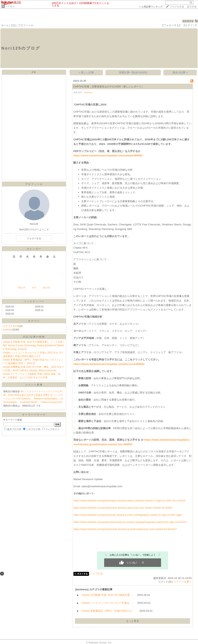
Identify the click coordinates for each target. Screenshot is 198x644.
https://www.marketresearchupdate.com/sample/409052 (108, 155)
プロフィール (26, 25)
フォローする (34, 238)
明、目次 (102, 440)
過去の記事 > (180, 72)
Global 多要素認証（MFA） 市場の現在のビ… (108, 611)
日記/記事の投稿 (34, 337)
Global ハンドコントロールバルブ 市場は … (107, 603)
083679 (188, 21)
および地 (120, 206)
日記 (13, 25)
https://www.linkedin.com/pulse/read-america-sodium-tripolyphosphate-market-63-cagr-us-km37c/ (130, 522)
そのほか (10, 6)
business (8, 330)
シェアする (97, 574)
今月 (34, 288)
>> (151, 7)
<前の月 (21, 288)
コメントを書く (183, 582)
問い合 (80, 472)
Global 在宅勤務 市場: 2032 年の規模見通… (107, 595)
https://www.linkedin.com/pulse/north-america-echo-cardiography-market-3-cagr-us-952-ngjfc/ (128, 515)
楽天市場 (192, 7)
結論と (77, 451)
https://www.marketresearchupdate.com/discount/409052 (109, 364)
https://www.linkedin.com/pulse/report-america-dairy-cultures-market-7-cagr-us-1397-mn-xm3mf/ (129, 501)
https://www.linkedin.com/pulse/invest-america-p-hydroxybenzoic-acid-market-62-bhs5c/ (124, 529)
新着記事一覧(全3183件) (133, 72)
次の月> (47, 288)
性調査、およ (120, 465)
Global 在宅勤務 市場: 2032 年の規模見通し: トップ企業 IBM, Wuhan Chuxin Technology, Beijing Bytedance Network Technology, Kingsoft (34, 345)
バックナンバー (34, 301)
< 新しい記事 (86, 72)
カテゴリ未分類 (11, 326)
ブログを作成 (177, 7)
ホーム (5, 25)
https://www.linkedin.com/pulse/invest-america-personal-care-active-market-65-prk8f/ (123, 508)
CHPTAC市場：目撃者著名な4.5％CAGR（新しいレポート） (109, 87)
